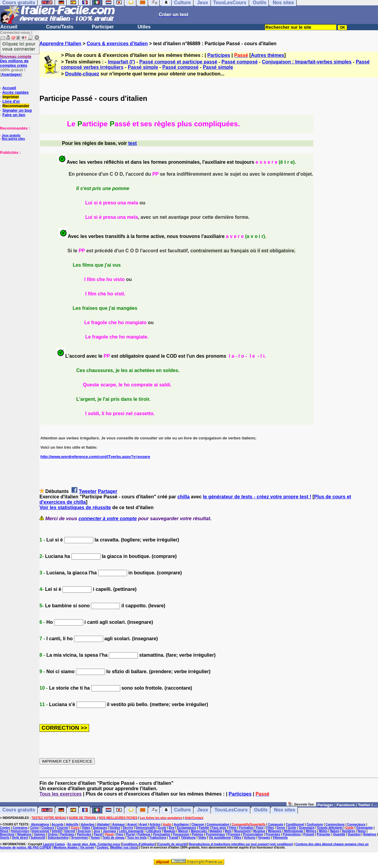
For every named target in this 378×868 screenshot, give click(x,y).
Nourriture (7, 834)
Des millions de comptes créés (16, 61)
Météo (323, 831)
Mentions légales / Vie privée (74, 847)
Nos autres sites (13, 139)
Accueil (9, 27)
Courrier (63, 828)
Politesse (144, 834)
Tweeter (88, 491)
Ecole (162, 828)
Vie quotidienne (220, 838)
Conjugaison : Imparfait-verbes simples (307, 62)
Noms (362, 831)
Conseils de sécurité (172, 844)
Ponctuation (162, 834)
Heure (4, 831)
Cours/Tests (60, 27)
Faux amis (219, 828)
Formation (246, 828)
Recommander (16, 106)
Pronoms (234, 834)
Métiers (311, 831)
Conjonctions (335, 824)
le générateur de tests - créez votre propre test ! (257, 497)
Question (354, 834)
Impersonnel (40, 831)
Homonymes (20, 831)
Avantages (11, 74)
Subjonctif (38, 838)
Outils (261, 810)
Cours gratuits (19, 810)
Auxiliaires (181, 824)
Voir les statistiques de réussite (75, 507)
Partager (108, 491)
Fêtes (270, 828)
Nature (335, 831)
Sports (5, 838)
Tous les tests (137, 838)
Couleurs (48, 828)
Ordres (53, 834)
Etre (172, 828)
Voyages (264, 838)
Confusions (315, 824)
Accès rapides (15, 92)
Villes (237, 838)
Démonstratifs (145, 828)
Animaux (118, 824)
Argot (143, 824)
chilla (183, 497)
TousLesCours (231, 810)
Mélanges (275, 831)
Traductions (158, 838)
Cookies (102, 847)
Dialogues (100, 828)
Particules (84, 834)
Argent (132, 824)
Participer (103, 27)
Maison (183, 831)
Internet (70, 831)
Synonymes (80, 838)
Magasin (170, 831)
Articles (155, 824)
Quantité (339, 834)
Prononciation (253, 834)
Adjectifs (72, 824)
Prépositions (292, 834)
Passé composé (240, 62)
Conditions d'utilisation (139, 844)
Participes (219, 55)
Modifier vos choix (124, 847)
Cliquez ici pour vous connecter (19, 46)
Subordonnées (58, 838)
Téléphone (188, 838)
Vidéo (202, 838)
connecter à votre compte (108, 519)
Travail (173, 838)
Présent (309, 834)
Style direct (20, 838)
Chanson (198, 824)
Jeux (202, 810)
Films (233, 828)
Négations (24, 834)
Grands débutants (330, 828)
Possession (181, 834)
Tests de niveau (113, 838)
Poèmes (198, 834)
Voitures (250, 838)
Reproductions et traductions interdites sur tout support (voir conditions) (241, 844)
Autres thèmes (268, 55)
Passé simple (143, 67)
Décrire (128, 828)
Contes (5, 828)
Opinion (40, 834)
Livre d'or (11, 101)
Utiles (144, 27)
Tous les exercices (61, 794)
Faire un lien (14, 115)
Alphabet (103, 824)
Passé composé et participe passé (178, 62)
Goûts (292, 828)
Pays (120, 834)
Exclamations (187, 828)
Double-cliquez (82, 74)
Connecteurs (356, 824)
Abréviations (40, 824)
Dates (86, 828)
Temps (95, 838)
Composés (276, 824)
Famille (204, 828)
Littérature (154, 831)
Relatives (370, 834)
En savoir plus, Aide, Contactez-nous (94, 844)
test (132, 143)
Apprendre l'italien (60, 44)
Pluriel (130, 834)
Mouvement (243, 831)
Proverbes (273, 834)
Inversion (84, 831)
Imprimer (11, 97)
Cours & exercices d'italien (117, 44)
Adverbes (88, 824)
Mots (228, 831)
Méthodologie (294, 831)
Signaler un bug (17, 110)
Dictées (115, 828)
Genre (281, 828)
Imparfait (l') (122, 62)
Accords (57, 824)
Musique (259, 831)
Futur (260, 828)
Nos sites (285, 810)
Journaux (110, 831)
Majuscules (199, 831)
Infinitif (57, 831)
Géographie (365, 828)
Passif (98, 834)
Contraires (20, 828)
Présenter (324, 834)
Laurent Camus (54, 844)
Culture (182, 810)
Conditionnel (295, 824)
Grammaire (307, 828)
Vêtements (280, 838)
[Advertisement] (18, 185)
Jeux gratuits (11, 135)
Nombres (349, 831)
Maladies (216, 831)
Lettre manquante (131, 831)
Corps (35, 828)
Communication (218, 824)
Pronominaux (215, 834)
